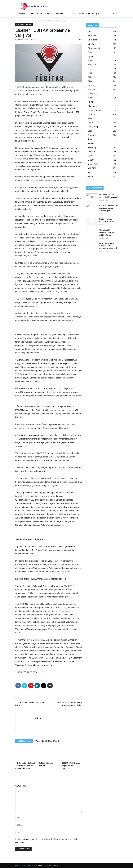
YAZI (67, 14)
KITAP (74, 14)
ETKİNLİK (31, 14)
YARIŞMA (59, 14)
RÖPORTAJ (49, 14)
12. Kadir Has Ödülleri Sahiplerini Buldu (30, 704)
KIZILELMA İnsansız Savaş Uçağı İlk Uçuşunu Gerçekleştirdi (108, 246)
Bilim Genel (30, 21)
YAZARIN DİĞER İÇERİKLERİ (47, 741)
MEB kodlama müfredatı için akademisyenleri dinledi (70, 704)
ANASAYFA (21, 14)
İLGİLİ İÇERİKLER (24, 741)
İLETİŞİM (96, 14)
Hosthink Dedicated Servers (26, 865)
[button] (114, 14)
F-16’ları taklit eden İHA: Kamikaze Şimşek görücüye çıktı (109, 208)
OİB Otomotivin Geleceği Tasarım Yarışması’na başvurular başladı (25, 766)
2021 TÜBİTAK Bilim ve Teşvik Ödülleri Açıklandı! (71, 766)
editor (20, 40)
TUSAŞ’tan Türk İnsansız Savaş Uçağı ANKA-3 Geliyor (108, 233)
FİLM (88, 14)
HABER (40, 14)
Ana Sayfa (19, 21)
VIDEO (81, 14)
